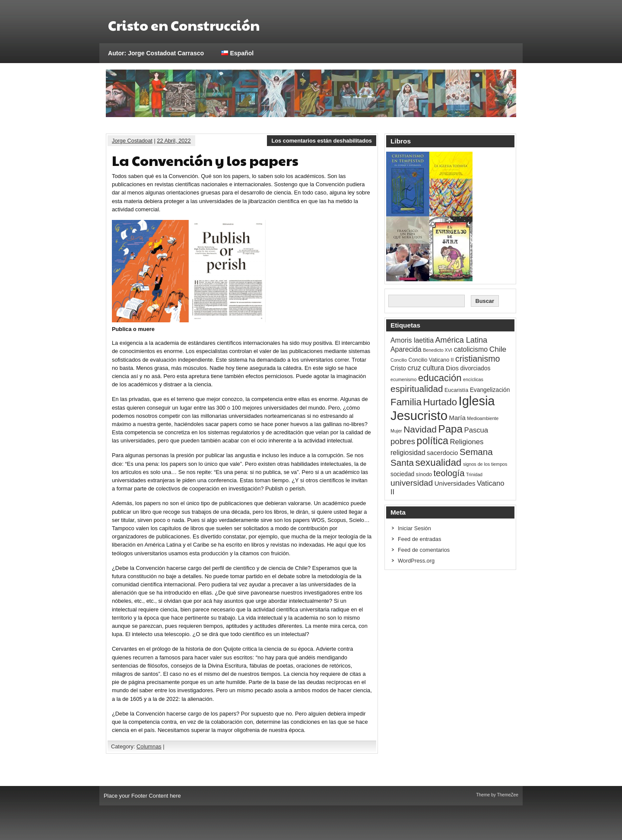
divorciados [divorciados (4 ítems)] (476, 368)
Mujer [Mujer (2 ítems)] (396, 431)
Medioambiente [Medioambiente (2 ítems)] (483, 418)
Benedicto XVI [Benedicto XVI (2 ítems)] (438, 350)
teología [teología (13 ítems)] (449, 473)
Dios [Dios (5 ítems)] (452, 368)
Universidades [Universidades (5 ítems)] (455, 483)
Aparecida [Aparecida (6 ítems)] (406, 349)
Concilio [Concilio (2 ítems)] (399, 360)
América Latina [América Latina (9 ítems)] (461, 340)
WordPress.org (416, 561)
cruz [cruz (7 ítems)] (414, 368)
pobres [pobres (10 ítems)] (403, 441)
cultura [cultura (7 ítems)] (434, 368)
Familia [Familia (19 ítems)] (406, 402)
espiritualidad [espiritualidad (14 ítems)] (417, 389)
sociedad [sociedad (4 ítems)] (402, 474)
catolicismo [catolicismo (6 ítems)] (471, 349)
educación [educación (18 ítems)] (440, 378)
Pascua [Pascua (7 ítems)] (476, 430)
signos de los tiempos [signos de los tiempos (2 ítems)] (485, 464)
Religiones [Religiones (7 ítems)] (467, 442)
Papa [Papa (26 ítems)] (451, 429)
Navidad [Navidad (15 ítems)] (420, 429)
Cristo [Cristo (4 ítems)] (398, 368)
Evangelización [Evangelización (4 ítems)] (490, 390)
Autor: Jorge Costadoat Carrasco (156, 53)
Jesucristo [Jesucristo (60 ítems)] (419, 415)
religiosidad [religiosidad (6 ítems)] (408, 453)
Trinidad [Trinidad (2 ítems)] (474, 474)
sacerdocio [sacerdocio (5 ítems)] (442, 453)
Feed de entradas (419, 539)
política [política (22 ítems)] (433, 441)
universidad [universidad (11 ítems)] (412, 483)
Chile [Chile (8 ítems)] (498, 349)
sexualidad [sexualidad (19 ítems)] (438, 463)
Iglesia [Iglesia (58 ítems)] (477, 401)
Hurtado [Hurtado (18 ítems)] (440, 402)
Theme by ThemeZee (497, 795)
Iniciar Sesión (414, 528)
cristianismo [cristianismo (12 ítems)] (478, 359)
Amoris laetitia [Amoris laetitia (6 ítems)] (412, 340)
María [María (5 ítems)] (457, 418)
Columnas (149, 746)
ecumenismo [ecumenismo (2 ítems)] (403, 379)
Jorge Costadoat (132, 141)
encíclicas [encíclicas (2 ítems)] (473, 379)
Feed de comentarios (424, 550)
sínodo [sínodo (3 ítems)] (424, 474)
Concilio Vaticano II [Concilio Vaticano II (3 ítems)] (431, 360)
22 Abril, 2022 (174, 141)
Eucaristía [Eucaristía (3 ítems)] (456, 390)
